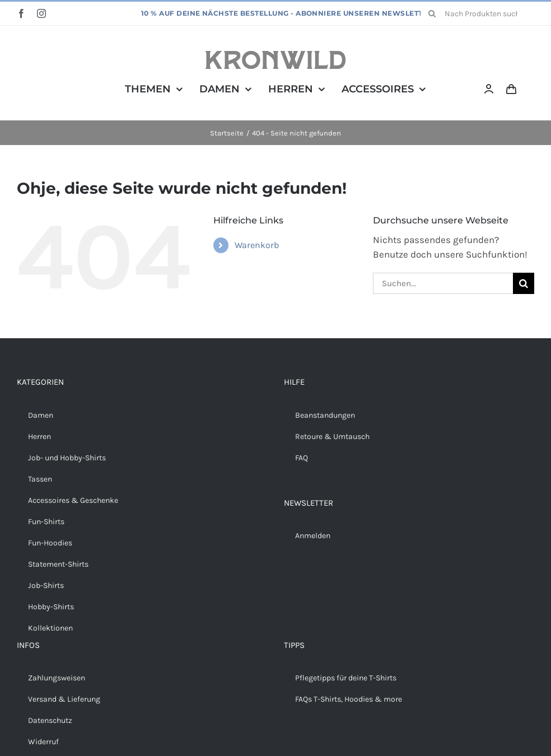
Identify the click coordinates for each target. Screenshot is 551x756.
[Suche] (432, 13)
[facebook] (21, 13)
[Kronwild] (275, 55)
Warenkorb (257, 245)
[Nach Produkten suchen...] (477, 13)
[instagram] (41, 13)
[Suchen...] (443, 283)
